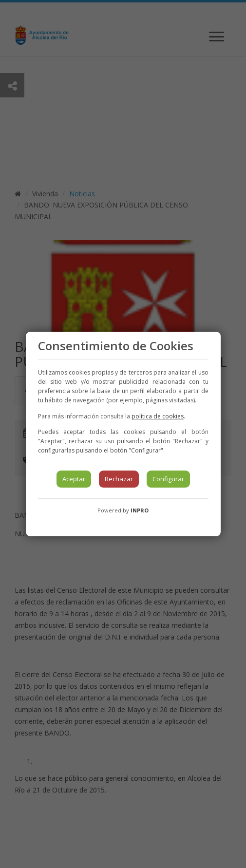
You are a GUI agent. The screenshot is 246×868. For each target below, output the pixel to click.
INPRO (140, 510)
